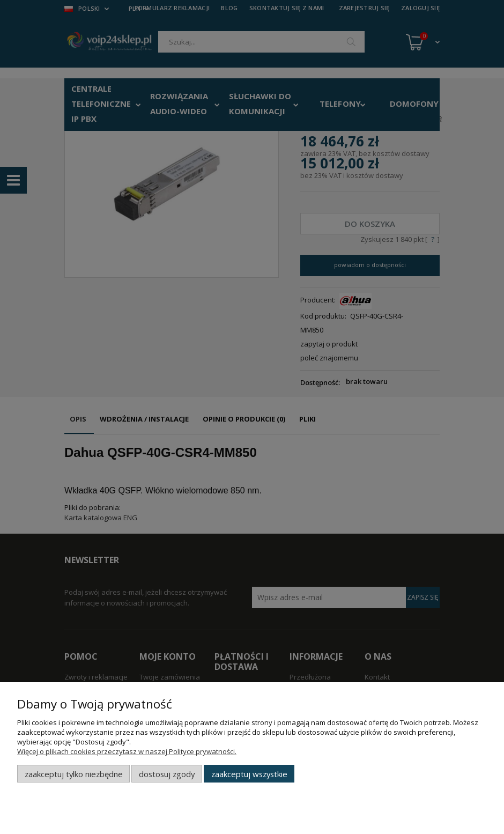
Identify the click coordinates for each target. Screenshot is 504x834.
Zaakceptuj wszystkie (249, 774)
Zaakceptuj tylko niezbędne (74, 774)
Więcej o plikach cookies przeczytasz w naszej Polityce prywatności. (127, 751)
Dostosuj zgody (167, 774)
